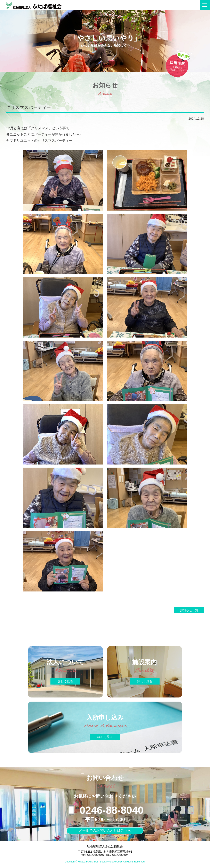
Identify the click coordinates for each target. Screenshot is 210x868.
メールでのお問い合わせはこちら (105, 831)
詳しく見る (65, 682)
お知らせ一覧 (189, 610)
